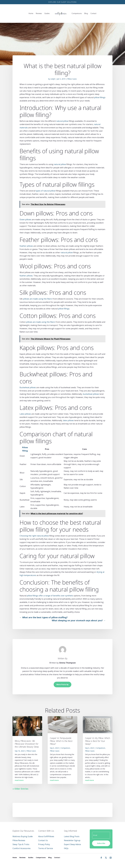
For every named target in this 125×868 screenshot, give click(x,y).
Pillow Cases (72, 79)
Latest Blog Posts (72, 836)
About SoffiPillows (46, 836)
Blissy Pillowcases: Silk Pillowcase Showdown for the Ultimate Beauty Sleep (27, 744)
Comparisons (77, 13)
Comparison (65, 748)
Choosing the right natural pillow (34, 536)
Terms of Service (46, 848)
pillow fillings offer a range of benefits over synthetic (50, 596)
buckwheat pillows (91, 394)
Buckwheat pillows (28, 387)
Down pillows (25, 220)
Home (31, 13)
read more (19, 780)
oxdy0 (53, 79)
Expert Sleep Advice (72, 844)
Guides (47, 13)
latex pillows (68, 420)
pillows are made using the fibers (38, 299)
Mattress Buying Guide (23, 836)
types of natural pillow (45, 191)
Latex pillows (25, 414)
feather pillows (26, 276)
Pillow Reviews (19, 840)
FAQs (66, 848)
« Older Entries (20, 789)
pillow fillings (100, 97)
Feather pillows (26, 246)
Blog (86, 13)
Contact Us (43, 840)
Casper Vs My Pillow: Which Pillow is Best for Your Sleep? (98, 741)
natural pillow (62, 121)
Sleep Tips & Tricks (21, 844)
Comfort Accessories (22, 848)
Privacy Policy (44, 844)
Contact (93, 13)
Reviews (39, 13)
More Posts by (62, 684)
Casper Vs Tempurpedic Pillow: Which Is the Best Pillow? (61, 741)
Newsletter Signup (72, 840)
